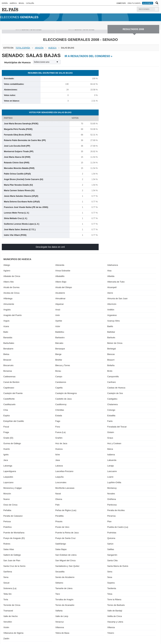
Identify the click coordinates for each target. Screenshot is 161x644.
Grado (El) (8, 438)
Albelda (111, 276)
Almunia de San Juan (117, 298)
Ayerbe (59, 321)
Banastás (8, 337)
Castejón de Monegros (66, 393)
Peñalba (7, 510)
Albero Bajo (61, 282)
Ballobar (111, 332)
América (13, 3)
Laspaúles (8, 477)
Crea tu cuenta (134, 3)
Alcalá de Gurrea (11, 287)
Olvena (59, 499)
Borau (58, 371)
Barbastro (60, 337)
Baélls (110, 326)
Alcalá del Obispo (64, 287)
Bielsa (6, 354)
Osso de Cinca (10, 505)
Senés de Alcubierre (65, 577)
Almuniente (9, 304)
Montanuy (112, 488)
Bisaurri (111, 360)
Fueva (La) (60, 432)
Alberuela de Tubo (116, 282)
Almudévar (60, 298)
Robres (7, 544)
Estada (59, 416)
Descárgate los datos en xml (50, 247)
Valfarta (59, 611)
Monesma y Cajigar (13, 488)
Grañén (59, 438)
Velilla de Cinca (114, 616)
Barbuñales (9, 343)
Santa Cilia (112, 560)
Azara (6, 326)
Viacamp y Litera (115, 622)
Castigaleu (112, 399)
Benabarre (8, 349)
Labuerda (112, 460)
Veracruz (59, 622)
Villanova (60, 627)
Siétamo (59, 583)
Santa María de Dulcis (118, 566)
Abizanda (60, 265)
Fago (58, 421)
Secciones (144, 9)
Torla (6, 599)
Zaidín (6, 639)
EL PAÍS (11, 9)
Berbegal (111, 349)
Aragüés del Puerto (13, 315)
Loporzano (8, 482)
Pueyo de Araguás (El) (14, 538)
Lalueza (59, 466)
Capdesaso (9, 388)
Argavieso (112, 315)
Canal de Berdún (11, 382)
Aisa (109, 271)
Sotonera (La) (10, 588)
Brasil (21, 3)
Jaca (6, 460)
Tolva (110, 594)
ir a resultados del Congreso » (88, 56)
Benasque (60, 349)
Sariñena (8, 572)
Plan (109, 521)
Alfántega (8, 298)
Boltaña (111, 365)
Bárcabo (59, 343)
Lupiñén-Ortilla (114, 482)
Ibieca (110, 449)
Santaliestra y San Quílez (67, 566)
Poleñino (8, 527)
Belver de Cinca (115, 343)
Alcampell (112, 287)
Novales (111, 494)
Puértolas (112, 533)
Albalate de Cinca (12, 276)
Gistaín (111, 432)
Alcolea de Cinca (11, 293)
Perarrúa (111, 516)
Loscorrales (61, 482)
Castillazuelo (10, 404)
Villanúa (111, 627)
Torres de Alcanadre (65, 605)
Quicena (111, 538)
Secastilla (60, 572)
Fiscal (6, 427)
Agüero (7, 271)
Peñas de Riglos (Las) (66, 510)
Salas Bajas (61, 549)
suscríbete (148, 3)
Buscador (157, 3)
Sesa (110, 577)
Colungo (111, 410)
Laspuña (59, 477)
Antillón (111, 310)
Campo (59, 377)
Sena (6, 577)
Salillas (111, 549)
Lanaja (110, 466)
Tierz (58, 594)
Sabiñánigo (61, 544)
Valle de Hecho (11, 616)
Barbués (111, 337)
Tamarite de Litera (64, 588)
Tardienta (112, 588)
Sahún (110, 544)
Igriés (6, 455)
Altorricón (112, 304)
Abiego (7, 265)
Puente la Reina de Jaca (67, 533)
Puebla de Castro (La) (118, 527)
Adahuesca (113, 265)
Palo (57, 505)
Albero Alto (9, 282)
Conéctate (121, 3)
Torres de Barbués (116, 605)
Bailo (6, 332)
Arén (58, 315)
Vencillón (8, 622)
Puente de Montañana (14, 533)
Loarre (110, 477)
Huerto (7, 449)
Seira (110, 572)
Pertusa (7, 521)
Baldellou (60, 332)
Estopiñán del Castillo (14, 421)
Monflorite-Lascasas (65, 488)
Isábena (111, 455)
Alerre (110, 293)
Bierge (58, 354)
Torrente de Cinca (12, 605)
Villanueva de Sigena (13, 633)
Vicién (6, 627)
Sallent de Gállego (12, 555)
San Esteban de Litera (66, 555)
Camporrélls (113, 377)
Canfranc (112, 382)
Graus (110, 438)
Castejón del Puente (13, 393)
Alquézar (59, 304)
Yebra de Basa (62, 633)
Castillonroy (61, 404)
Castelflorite (9, 399)
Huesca (59, 449)
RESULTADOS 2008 (133, 29)
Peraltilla (59, 516)
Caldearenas (10, 377)
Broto (110, 371)
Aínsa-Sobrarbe (63, 271)
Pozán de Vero (62, 527)
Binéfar (59, 360)
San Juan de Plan (12, 560)
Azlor (58, 326)
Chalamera (112, 404)
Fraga (6, 432)
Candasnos (61, 382)
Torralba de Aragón (64, 599)
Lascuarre (112, 471)
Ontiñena (112, 499)
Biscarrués (8, 365)
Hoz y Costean (114, 443)
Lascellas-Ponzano (64, 471)
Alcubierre (60, 293)
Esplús (7, 416)
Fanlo (110, 421)
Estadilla (111, 416)
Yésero (111, 633)
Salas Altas (9, 549)
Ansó (58, 310)
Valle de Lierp (62, 616)
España (5, 3)
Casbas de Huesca (116, 388)
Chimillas (60, 410)
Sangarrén (112, 555)
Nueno (7, 499)
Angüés (7, 310)
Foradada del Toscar (117, 427)
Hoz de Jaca (61, 443)
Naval (58, 494)
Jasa (58, 460)
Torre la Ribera (114, 599)
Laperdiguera (10, 471)
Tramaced (8, 611)
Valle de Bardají (115, 611)
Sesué (6, 583)
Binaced (7, 360)
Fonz (58, 427)
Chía (6, 410)
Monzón (7, 494)
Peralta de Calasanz (13, 516)
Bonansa (8, 371)
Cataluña (30, 3)
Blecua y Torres (63, 365)
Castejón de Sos (115, 393)
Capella (59, 388)
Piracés (59, 521)
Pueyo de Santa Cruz (65, 538)
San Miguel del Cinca (65, 560)
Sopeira (111, 583)
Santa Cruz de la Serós (14, 566)
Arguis (6, 321)
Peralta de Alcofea (116, 510)
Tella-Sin (8, 594)
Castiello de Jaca (63, 399)
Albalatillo (60, 276)
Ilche (58, 455)
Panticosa (112, 505)
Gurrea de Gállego (12, 443)
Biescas (111, 354)
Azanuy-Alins (113, 321)
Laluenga (8, 466)
